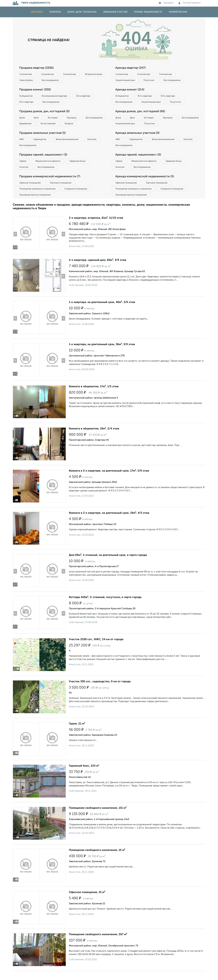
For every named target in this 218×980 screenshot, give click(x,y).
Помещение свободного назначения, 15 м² (97, 859)
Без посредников (79, 81)
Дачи (37, 119)
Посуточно (151, 81)
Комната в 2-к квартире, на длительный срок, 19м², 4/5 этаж (109, 522)
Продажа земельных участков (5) (43, 141)
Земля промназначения (69, 147)
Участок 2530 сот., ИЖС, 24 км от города (96, 649)
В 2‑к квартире (87, 97)
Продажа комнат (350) (36, 90)
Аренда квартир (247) (131, 68)
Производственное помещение (35, 204)
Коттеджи (55, 119)
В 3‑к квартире (27, 103)
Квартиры (37, 12)
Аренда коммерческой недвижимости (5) (145, 185)
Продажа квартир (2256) (37, 68)
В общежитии (26, 97)
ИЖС (22, 147)
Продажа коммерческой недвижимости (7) (51, 185)
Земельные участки (115, 12)
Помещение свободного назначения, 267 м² (98, 944)
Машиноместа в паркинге (49, 169)
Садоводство (41, 147)
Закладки (166, 3)
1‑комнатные (26, 74)
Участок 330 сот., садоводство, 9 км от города (100, 691)
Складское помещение (78, 198)
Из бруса (24, 131)
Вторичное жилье (28, 81)
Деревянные (53, 125)
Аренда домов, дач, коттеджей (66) (141, 118)
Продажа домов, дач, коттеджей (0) (45, 112)
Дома (22, 119)
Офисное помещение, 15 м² (87, 901)
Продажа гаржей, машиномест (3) (44, 163)
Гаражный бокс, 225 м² (84, 775)
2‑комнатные (49, 74)
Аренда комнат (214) (130, 90)
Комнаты (55, 12)
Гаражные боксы (80, 169)
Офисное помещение (31, 192)
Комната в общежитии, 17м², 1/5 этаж (94, 396)
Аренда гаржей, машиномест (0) (139, 163)
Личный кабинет (190, 3)
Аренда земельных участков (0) (138, 141)
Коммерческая (178, 12)
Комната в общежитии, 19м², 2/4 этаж (94, 438)
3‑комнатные (72, 74)
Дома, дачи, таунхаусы (82, 12)
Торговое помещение (62, 192)
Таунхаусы (75, 119)
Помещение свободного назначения (38, 198)
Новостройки (54, 81)
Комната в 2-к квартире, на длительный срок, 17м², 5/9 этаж (109, 480)
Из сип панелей (77, 125)
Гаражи (23, 169)
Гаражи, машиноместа (148, 12)
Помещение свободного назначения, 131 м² (98, 817)
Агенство (95, 147)
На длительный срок (126, 81)
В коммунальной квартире (56, 97)
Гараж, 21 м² (77, 733)
